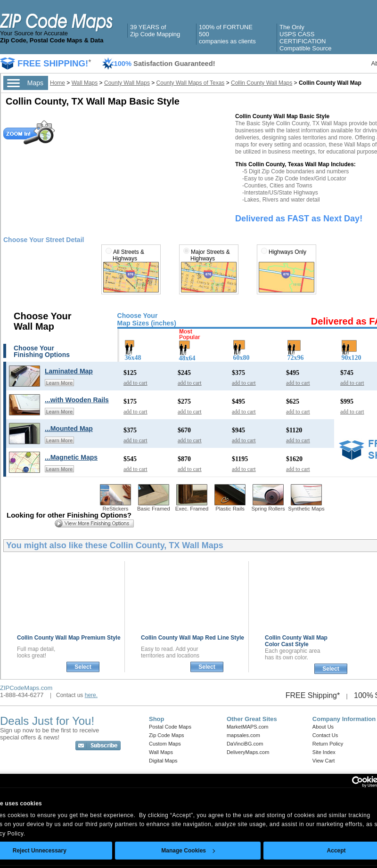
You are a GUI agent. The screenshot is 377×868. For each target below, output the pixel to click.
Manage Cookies (188, 851)
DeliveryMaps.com (248, 752)
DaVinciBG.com (245, 744)
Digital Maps (163, 761)
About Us (323, 727)
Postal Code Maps (170, 727)
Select (83, 667)
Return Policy (328, 744)
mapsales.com (243, 735)
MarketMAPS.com (248, 727)
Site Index (324, 752)
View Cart (324, 761)
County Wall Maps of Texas (191, 83)
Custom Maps (165, 744)
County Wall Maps (127, 83)
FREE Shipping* (313, 695)
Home (57, 83)
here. (91, 695)
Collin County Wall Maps (262, 83)
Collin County (69, 638)
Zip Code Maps (167, 735)
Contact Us (325, 735)
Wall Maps (85, 83)
